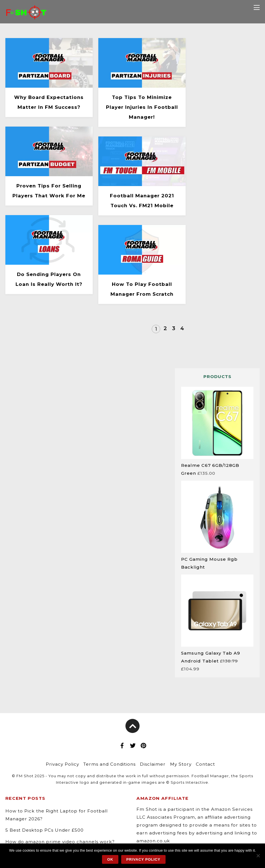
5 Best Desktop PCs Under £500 (44, 830)
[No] (258, 856)
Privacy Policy (62, 764)
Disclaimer (153, 764)
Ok (110, 859)
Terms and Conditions (109, 764)
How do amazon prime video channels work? (60, 842)
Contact (205, 764)
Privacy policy (144, 859)
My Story (181, 764)
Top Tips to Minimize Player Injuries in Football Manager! (142, 107)
